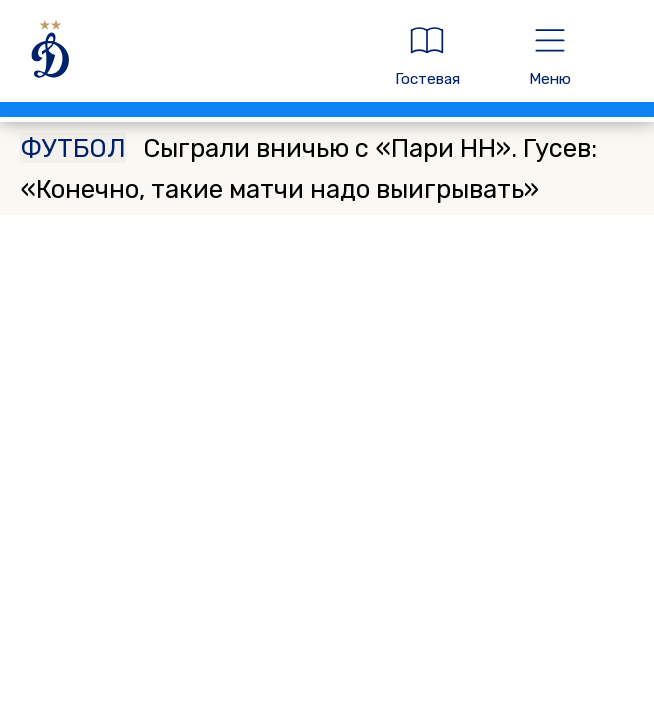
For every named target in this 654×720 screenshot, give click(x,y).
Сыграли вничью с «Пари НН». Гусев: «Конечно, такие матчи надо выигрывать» (308, 168)
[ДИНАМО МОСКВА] (188, 56)
